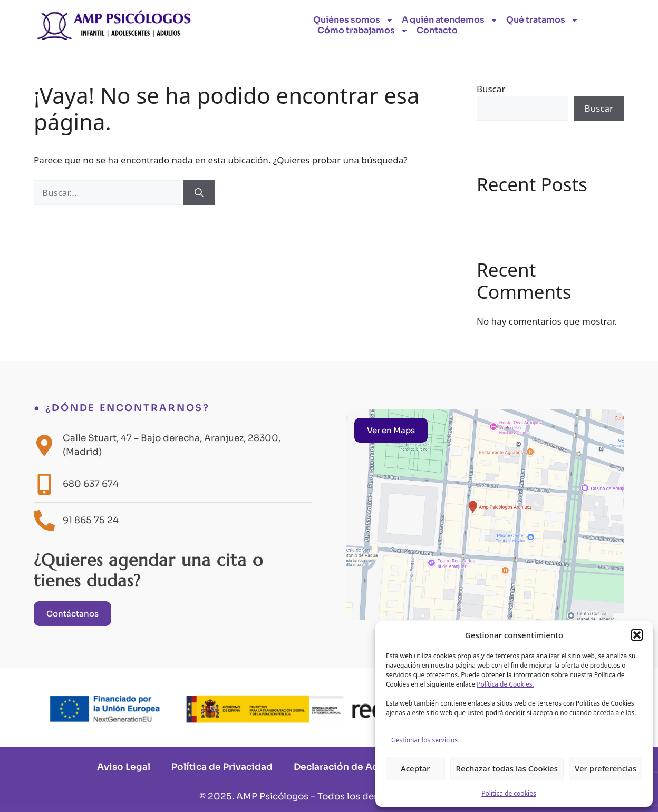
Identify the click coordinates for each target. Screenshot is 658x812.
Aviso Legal (124, 767)
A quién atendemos (450, 20)
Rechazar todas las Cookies (507, 768)
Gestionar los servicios (424, 740)
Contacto (437, 31)
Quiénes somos (354, 20)
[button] (637, 635)
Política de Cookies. (505, 684)
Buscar (491, 89)
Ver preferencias (606, 768)
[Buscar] (199, 193)
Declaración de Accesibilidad (362, 767)
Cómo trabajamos (363, 31)
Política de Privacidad (222, 767)
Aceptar (415, 768)
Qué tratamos (543, 20)
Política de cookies (509, 793)
